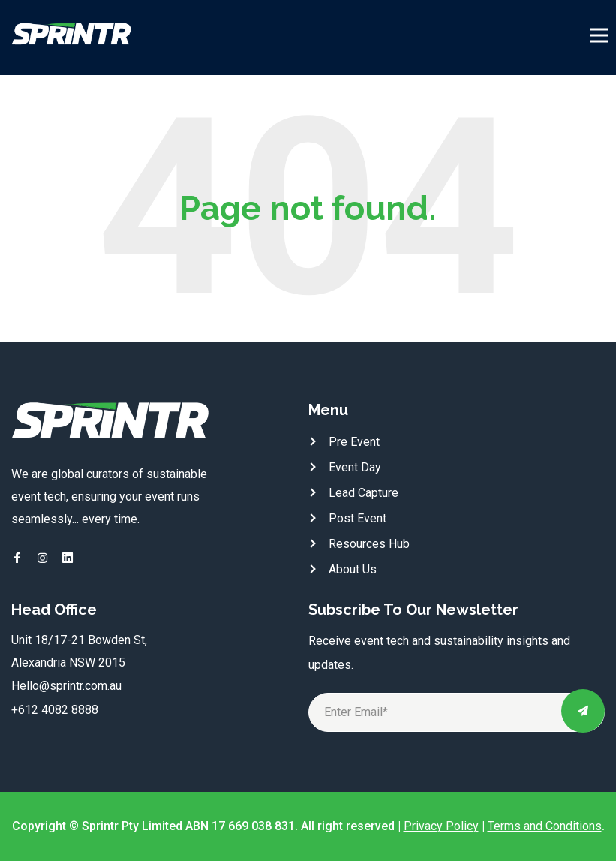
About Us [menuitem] (353, 569)
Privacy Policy (441, 826)
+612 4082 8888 (55, 710)
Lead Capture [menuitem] (364, 493)
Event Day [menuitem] (355, 467)
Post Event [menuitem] (358, 518)
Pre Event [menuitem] (354, 442)
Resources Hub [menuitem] (369, 544)
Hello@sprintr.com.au (66, 686)
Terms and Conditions (545, 826)
